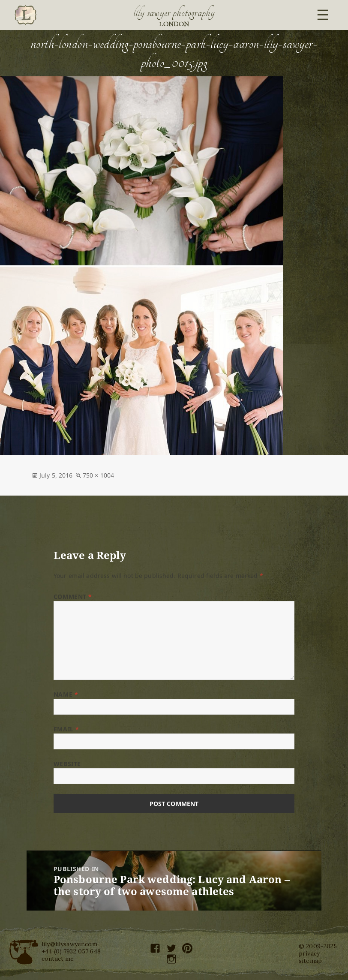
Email (66, 729)
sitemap (310, 961)
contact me (58, 959)
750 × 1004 (98, 475)
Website (67, 764)
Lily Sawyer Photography (174, 13)
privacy (309, 953)
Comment (73, 597)
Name (66, 694)
